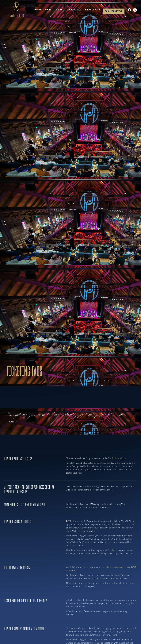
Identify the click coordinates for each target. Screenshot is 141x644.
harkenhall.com (120, 458)
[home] (16, 10)
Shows (59, 10)
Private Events (93, 10)
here (81, 521)
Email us (111, 550)
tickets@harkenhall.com (116, 567)
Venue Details (74, 10)
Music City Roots (42, 10)
